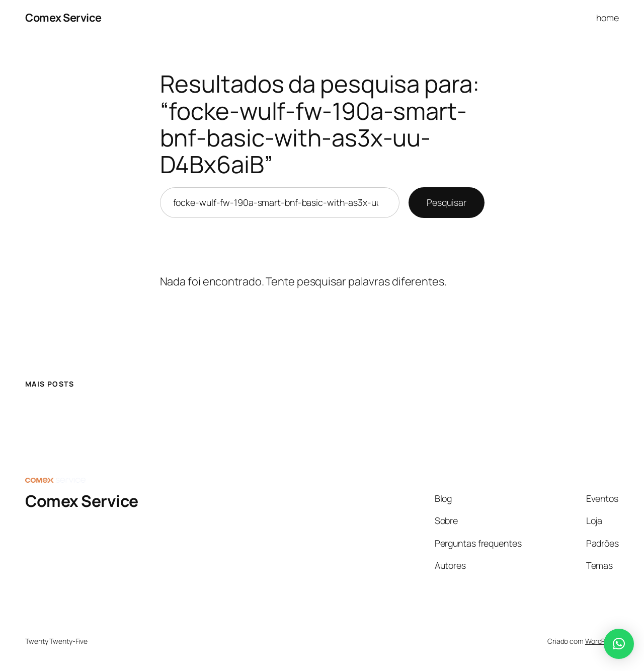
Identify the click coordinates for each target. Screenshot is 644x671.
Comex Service (63, 18)
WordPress (602, 641)
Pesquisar (446, 202)
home (608, 18)
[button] (619, 644)
